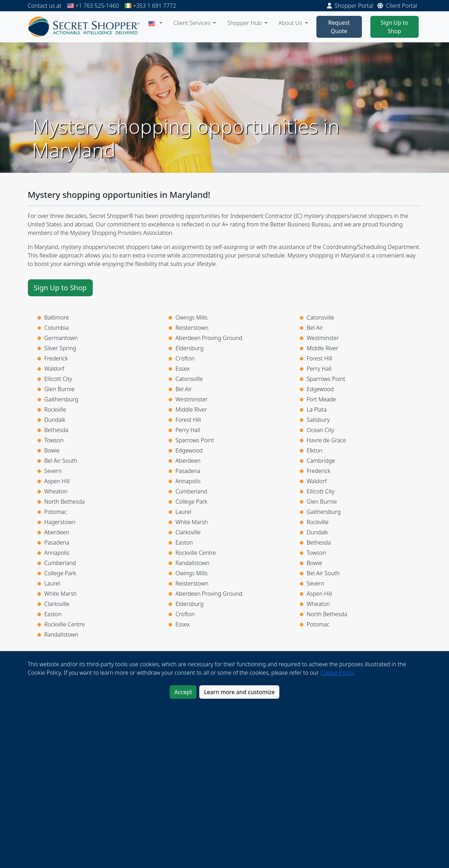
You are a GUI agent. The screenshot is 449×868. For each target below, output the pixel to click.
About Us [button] (291, 23)
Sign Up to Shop (394, 27)
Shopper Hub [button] (245, 23)
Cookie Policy (337, 673)
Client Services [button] (193, 23)
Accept (183, 692)
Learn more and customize (239, 692)
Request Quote (339, 27)
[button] (155, 23)
